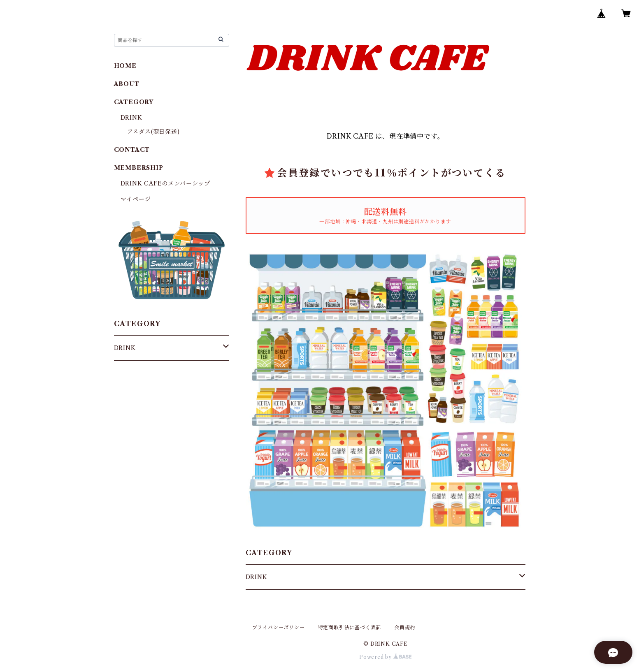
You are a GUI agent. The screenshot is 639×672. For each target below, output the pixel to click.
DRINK (257, 577)
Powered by (385, 657)
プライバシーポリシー (279, 627)
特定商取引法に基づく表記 (350, 627)
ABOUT (127, 84)
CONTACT (132, 150)
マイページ (136, 199)
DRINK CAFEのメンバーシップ (165, 183)
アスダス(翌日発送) (153, 132)
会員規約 (405, 627)
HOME (125, 66)
